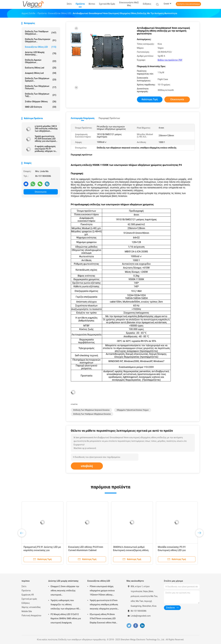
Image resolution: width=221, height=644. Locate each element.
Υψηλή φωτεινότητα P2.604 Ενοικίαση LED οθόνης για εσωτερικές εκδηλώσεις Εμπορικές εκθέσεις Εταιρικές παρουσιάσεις (46, 139)
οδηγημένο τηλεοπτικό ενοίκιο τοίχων (133, 410)
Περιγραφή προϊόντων (109, 118)
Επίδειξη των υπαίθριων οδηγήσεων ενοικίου (92, 414)
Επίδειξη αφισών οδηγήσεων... (41, 61)
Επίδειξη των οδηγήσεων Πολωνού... (41, 87)
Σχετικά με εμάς (29, 599)
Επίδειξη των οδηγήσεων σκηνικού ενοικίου (92, 410)
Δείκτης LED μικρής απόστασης (63, 581)
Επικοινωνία (41, 192)
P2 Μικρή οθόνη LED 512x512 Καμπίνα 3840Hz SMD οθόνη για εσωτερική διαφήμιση (66, 618)
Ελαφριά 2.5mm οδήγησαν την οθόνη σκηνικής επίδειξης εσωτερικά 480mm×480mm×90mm (65, 591)
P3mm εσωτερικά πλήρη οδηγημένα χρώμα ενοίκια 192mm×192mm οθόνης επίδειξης (102, 591)
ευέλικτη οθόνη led (41, 68)
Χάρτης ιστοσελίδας (31, 607)
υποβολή (87, 466)
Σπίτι (24, 586)
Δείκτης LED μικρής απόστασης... (41, 53)
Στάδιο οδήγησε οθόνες (41, 102)
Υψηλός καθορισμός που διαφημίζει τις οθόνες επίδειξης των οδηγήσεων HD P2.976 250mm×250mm (65, 605)
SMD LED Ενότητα (41, 107)
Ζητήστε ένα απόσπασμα (188, 4)
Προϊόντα (26, 591)
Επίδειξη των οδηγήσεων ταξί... (41, 95)
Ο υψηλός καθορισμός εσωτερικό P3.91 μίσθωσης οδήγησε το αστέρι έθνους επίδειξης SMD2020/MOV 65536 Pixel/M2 (45, 149)
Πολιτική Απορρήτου (31, 615)
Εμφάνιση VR (28, 595)
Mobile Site (27, 611)
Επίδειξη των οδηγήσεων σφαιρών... (41, 80)
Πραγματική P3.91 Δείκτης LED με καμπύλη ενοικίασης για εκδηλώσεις (42, 550)
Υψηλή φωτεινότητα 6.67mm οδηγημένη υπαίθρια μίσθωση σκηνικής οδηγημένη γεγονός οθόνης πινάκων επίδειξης (104, 605)
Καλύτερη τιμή (150, 99)
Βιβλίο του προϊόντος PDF (170, 60)
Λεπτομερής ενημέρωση (83, 118)
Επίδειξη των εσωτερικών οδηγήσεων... (41, 40)
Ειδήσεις (26, 603)
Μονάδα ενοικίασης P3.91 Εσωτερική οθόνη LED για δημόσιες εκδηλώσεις (172, 550)
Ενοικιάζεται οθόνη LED (41, 47)
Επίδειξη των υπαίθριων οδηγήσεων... (41, 33)
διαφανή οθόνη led (41, 73)
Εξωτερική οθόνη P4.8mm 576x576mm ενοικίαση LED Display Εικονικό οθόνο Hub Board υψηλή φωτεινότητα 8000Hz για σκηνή (103, 619)
